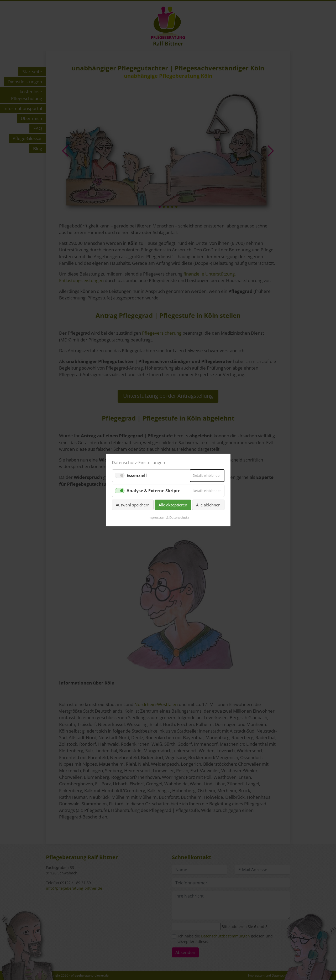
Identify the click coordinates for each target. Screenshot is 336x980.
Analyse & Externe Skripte (153, 490)
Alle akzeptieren (173, 505)
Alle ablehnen (208, 505)
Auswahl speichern (133, 505)
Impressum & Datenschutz (168, 517)
